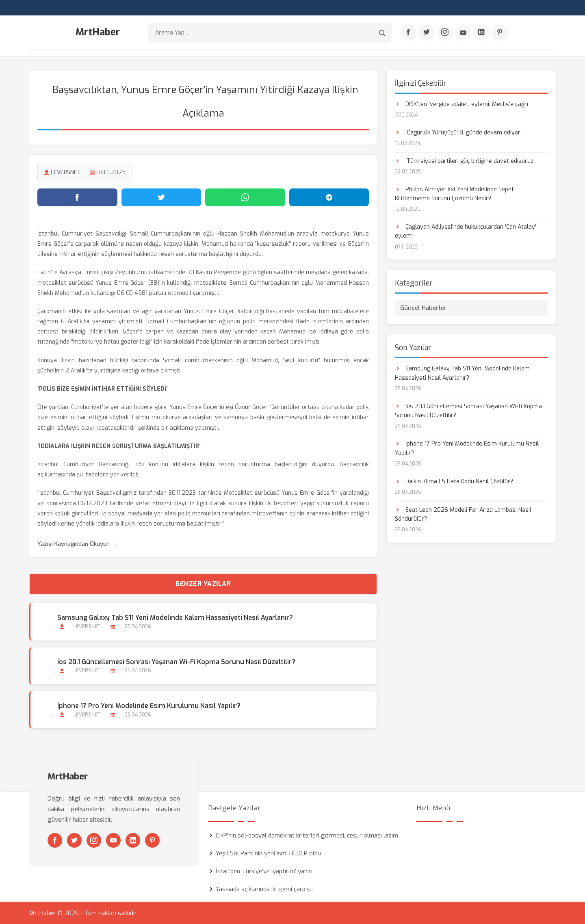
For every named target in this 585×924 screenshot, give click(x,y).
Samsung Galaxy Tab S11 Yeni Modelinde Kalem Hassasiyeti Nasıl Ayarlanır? (175, 618)
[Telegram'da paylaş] (329, 197)
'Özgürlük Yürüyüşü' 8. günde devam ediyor (458, 132)
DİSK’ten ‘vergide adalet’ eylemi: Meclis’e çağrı (461, 104)
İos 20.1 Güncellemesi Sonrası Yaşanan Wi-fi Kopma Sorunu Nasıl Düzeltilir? (176, 661)
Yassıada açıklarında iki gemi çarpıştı (265, 889)
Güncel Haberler (424, 308)
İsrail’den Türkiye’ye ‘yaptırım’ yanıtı (264, 871)
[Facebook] (408, 33)
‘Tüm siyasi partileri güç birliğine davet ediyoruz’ (465, 161)
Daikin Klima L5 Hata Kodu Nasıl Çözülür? (454, 481)
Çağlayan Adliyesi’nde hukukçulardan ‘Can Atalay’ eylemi (466, 231)
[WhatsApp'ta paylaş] (245, 197)
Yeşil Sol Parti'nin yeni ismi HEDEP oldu (268, 853)
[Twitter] (427, 33)
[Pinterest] (500, 33)
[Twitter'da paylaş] (161, 197)
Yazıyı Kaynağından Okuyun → (77, 544)
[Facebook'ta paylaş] (77, 197)
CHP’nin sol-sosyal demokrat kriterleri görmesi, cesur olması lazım (307, 835)
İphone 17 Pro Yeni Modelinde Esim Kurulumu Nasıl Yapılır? (149, 705)
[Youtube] (463, 33)
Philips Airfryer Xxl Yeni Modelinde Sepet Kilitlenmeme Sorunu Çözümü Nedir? (454, 194)
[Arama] (382, 33)
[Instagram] (445, 33)
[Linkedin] (481, 33)
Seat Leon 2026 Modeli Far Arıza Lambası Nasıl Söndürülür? (463, 514)
